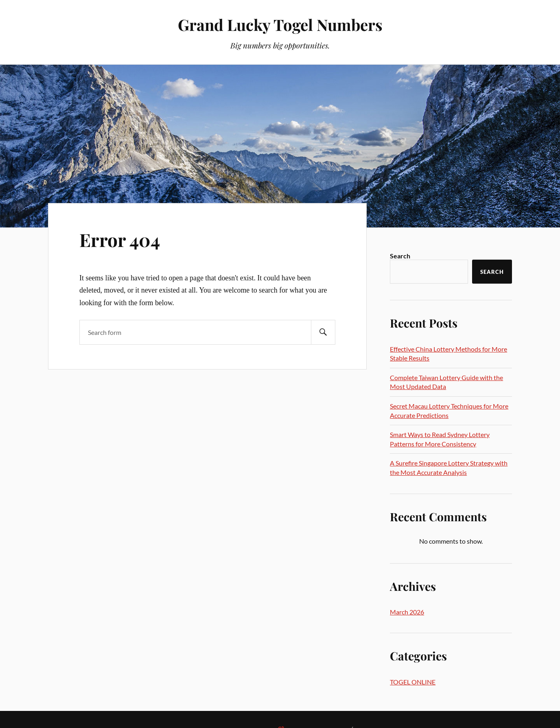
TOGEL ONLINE (413, 682)
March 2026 (407, 612)
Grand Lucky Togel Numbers (280, 25)
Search (400, 256)
